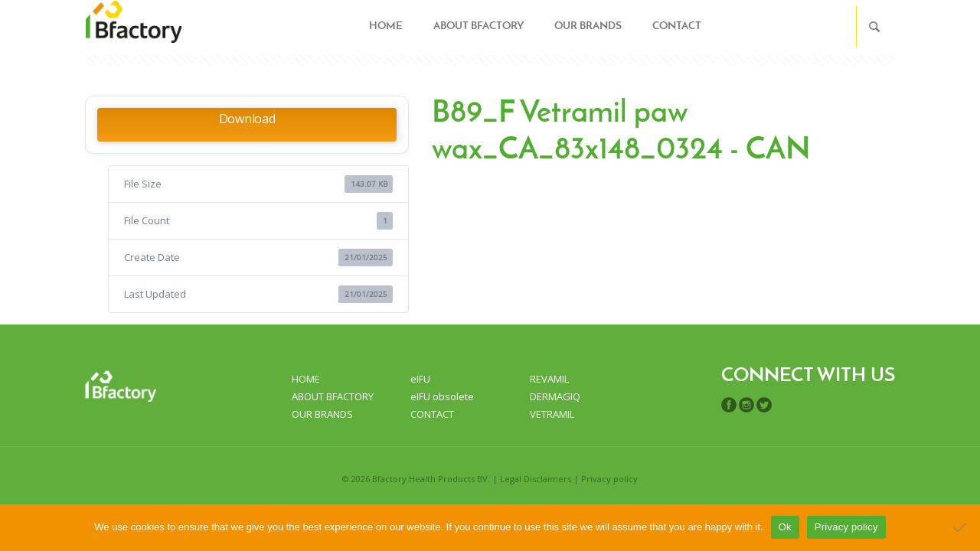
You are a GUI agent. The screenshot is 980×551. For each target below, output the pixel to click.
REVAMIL (549, 379)
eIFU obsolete (442, 396)
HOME (306, 379)
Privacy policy (609, 479)
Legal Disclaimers (536, 479)
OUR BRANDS (322, 414)
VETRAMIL (552, 414)
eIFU (420, 379)
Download (247, 119)
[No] (961, 527)
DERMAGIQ (555, 396)
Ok (785, 527)
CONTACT (432, 414)
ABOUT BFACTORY (333, 396)
